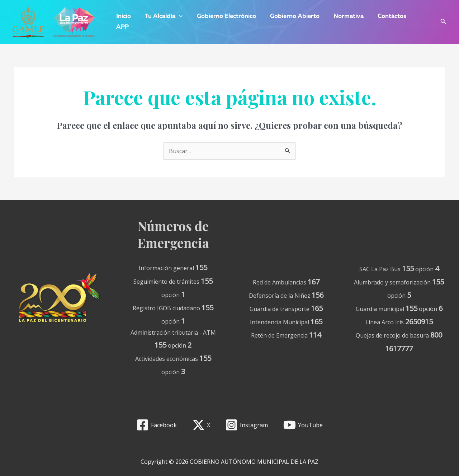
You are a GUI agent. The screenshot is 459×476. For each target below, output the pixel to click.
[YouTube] (303, 425)
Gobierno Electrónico (222, 16)
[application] (176, 17)
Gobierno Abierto (288, 16)
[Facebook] (156, 425)
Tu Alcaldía (161, 17)
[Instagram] (247, 425)
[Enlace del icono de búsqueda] (443, 22)
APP (122, 27)
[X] (201, 425)
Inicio (123, 16)
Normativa (340, 16)
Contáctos (382, 16)
